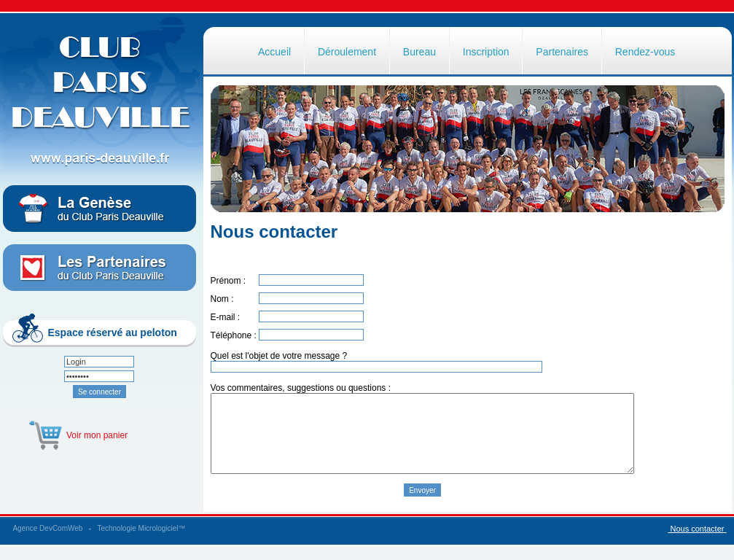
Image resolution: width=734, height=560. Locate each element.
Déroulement (347, 52)
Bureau (419, 52)
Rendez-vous (645, 52)
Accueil (275, 52)
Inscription (486, 52)
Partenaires (562, 52)
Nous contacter (697, 544)
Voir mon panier (97, 435)
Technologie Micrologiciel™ (141, 544)
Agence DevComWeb (47, 544)
